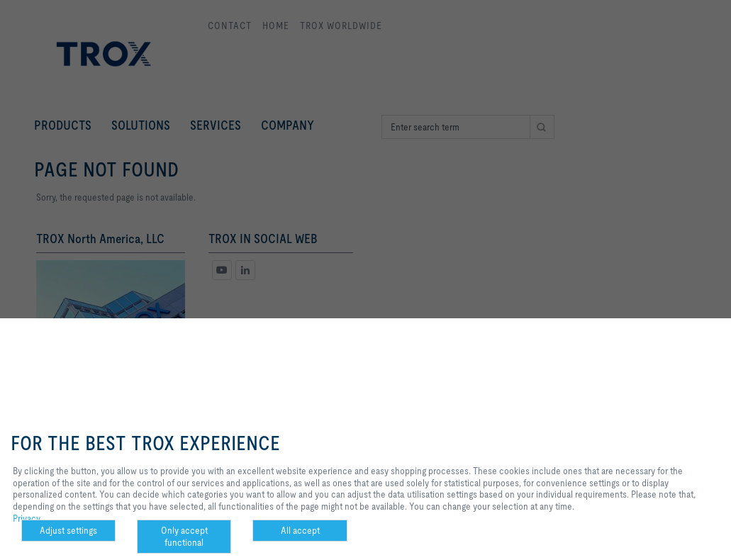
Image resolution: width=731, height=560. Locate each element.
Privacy (27, 518)
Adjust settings (68, 530)
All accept (300, 530)
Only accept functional (184, 536)
